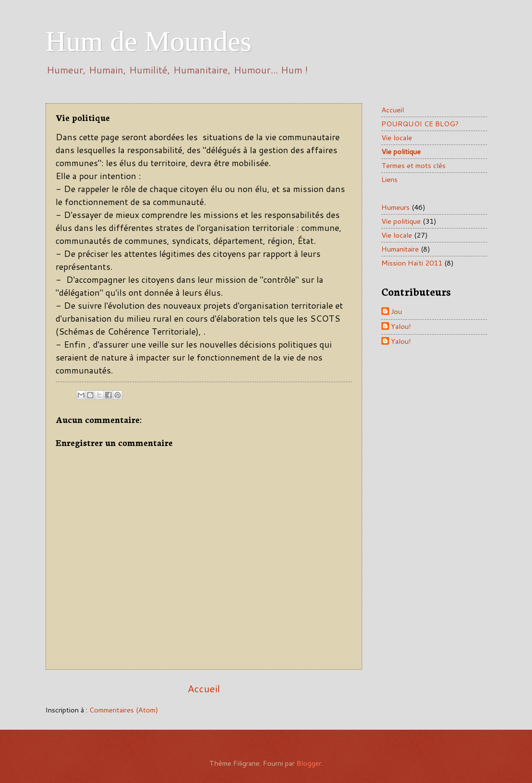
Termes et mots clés (414, 165)
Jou (396, 312)
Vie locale (397, 138)
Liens (390, 179)
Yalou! (401, 327)
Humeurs (396, 207)
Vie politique (401, 151)
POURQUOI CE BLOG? (420, 124)
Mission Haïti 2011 (412, 263)
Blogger (309, 763)
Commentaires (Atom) (124, 710)
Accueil (204, 688)
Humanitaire (400, 249)
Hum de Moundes (149, 41)
